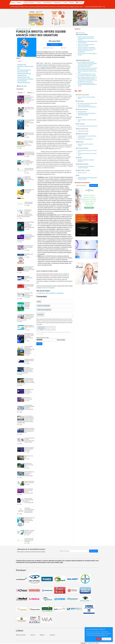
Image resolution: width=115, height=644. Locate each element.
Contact (79, 3)
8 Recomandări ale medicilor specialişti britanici (86, 98)
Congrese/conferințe (43, 3)
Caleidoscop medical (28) (24, 74)
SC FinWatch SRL (90, 643)
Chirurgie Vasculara (82, 109)
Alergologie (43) (22, 65)
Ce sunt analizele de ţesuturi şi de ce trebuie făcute (87, 151)
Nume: (39, 302)
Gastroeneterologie (82, 129)
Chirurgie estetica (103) (24, 77)
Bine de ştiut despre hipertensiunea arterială (87, 103)
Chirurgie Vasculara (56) (24, 83)
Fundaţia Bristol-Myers (46, 67)
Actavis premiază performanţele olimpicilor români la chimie (87, 137)
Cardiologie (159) (22, 75)
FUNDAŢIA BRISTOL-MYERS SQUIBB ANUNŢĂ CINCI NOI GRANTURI (87, 178)
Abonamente (72, 3)
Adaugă (39, 344)
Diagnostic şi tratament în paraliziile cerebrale (85, 145)
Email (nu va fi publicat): (43, 306)
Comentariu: (40, 315)
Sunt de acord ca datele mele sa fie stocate (46, 328)
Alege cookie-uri (107, 639)
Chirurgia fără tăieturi (82, 112)
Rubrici (42, 635)
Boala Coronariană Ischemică (84, 105)
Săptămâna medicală (20, 29)
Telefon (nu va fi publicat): (44, 310)
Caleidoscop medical (82, 95)
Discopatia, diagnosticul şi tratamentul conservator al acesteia (86, 167)
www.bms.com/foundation (48, 288)
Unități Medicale (62, 3)
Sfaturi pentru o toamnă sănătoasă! (85, 139)
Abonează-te (94, 551)
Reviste (53, 3)
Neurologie (80, 142)
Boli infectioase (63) (23, 72)
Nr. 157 (27, 29)
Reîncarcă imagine (61, 340)
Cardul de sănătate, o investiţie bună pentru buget (87, 120)
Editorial (79, 117)
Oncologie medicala (82, 148)
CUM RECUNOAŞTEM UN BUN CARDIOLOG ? (87, 107)
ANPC (97, 643)
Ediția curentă (21, 635)
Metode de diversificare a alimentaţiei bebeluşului (86, 161)
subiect (88, 60)
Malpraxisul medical (82, 173)
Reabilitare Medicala (82, 164)
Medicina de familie (82, 134)
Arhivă (33, 635)
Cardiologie (80, 101)
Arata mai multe (22, 86)
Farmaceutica (80, 124)
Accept (98, 639)
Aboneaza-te (94, 185)
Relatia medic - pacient (83, 170)
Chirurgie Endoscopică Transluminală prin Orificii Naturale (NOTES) (87, 114)
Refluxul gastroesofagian (83, 131)
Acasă (27, 3)
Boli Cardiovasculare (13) (24, 70)
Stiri (30, 29)
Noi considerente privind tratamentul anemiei (87, 126)
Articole (33, 3)
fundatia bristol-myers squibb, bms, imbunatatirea (51, 293)
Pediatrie (79, 158)
